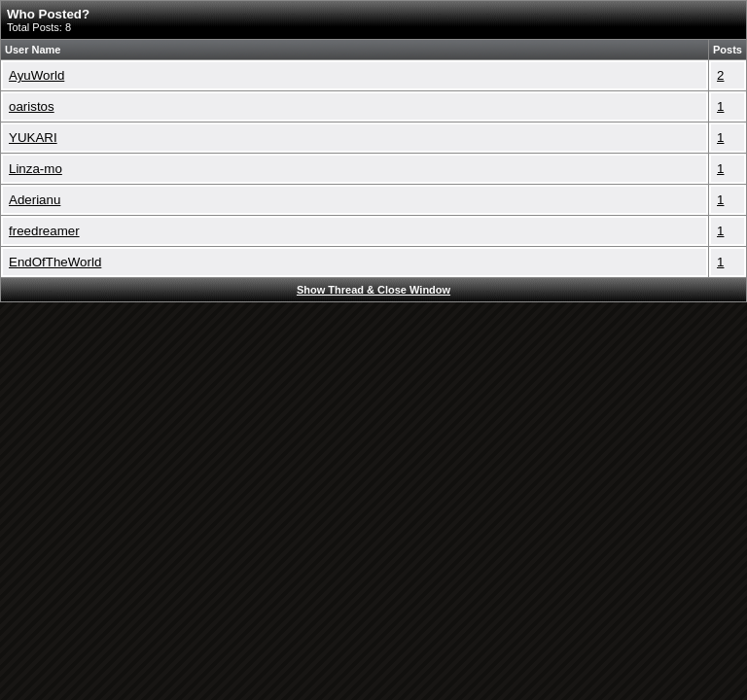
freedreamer (44, 231)
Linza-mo (36, 169)
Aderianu (35, 200)
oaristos (32, 106)
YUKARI (33, 138)
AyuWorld (36, 75)
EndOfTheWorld (55, 262)
